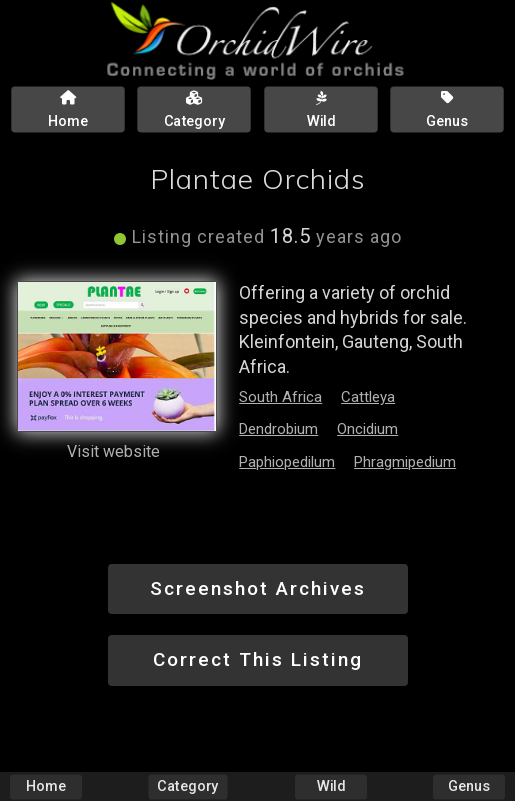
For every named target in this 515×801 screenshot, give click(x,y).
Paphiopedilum (287, 462)
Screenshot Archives (258, 588)
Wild (331, 786)
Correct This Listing (258, 659)
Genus (469, 786)
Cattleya (368, 397)
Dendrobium (278, 429)
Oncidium (367, 429)
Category (188, 786)
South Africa (280, 397)
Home (46, 786)
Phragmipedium (405, 462)
